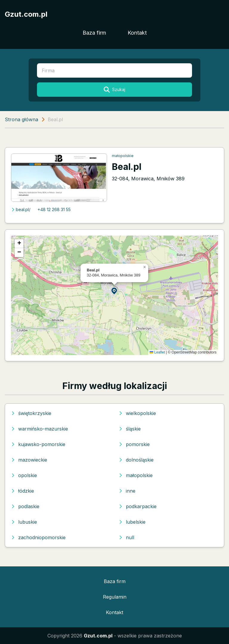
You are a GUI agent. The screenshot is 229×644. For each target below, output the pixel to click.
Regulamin (115, 597)
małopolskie (123, 156)
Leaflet (157, 352)
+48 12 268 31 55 (54, 209)
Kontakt (137, 33)
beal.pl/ (21, 209)
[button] (114, 291)
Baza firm (94, 33)
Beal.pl (127, 167)
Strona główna (21, 119)
